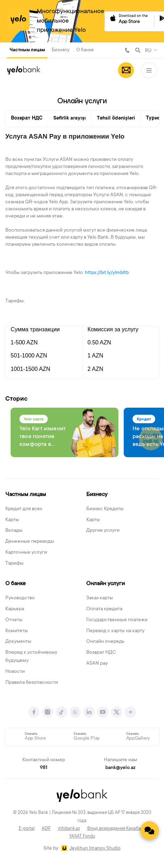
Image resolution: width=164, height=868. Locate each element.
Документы (18, 642)
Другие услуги (103, 531)
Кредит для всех (24, 509)
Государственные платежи (117, 620)
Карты (12, 520)
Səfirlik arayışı (70, 118)
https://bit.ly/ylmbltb (107, 273)
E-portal (27, 829)
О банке (85, 50)
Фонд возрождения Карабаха (116, 829)
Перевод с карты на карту (115, 631)
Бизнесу (61, 50)
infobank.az (69, 829)
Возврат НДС (27, 118)
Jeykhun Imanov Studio (95, 849)
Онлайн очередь (105, 642)
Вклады (14, 531)
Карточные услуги (26, 553)
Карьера (15, 609)
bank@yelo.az (120, 768)
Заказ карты (100, 598)
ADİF (46, 829)
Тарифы (14, 564)
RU (148, 51)
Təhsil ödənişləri (116, 118)
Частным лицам (27, 50)
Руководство (20, 598)
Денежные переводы (30, 542)
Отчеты (14, 620)
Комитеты (17, 631)
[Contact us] (150, 831)
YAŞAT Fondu (82, 837)
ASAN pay (97, 664)
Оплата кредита (104, 609)
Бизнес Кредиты (105, 509)
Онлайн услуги (106, 584)
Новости (15, 672)
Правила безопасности (32, 683)
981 (127, 50)
